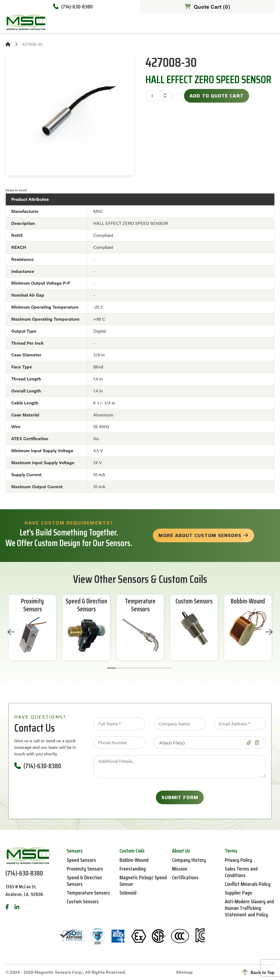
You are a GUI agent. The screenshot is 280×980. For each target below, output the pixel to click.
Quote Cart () (207, 6)
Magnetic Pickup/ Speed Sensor (143, 881)
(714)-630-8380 (73, 7)
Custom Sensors (194, 601)
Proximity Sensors (32, 605)
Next (269, 632)
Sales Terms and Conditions (241, 872)
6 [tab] (152, 668)
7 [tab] (161, 668)
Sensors (75, 851)
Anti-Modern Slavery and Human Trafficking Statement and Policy (249, 908)
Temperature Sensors (140, 605)
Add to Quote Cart (216, 96)
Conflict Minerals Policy (248, 884)
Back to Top (258, 972)
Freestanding (133, 869)
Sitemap (184, 972)
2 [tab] (119, 668)
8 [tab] (169, 668)
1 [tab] (111, 668)
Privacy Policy (238, 860)
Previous (11, 632)
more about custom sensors (200, 535)
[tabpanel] (32, 627)
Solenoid (128, 893)
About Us (181, 851)
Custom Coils (132, 851)
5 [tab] (144, 668)
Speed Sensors (81, 860)
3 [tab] (128, 668)
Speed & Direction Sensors (86, 605)
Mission (180, 869)
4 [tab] (136, 668)
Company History (189, 860)
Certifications (185, 877)
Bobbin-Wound (248, 601)
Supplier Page (238, 893)
